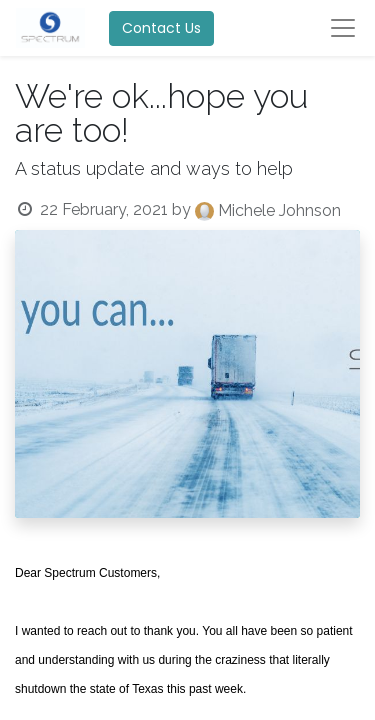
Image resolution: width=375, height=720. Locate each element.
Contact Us (161, 28)
